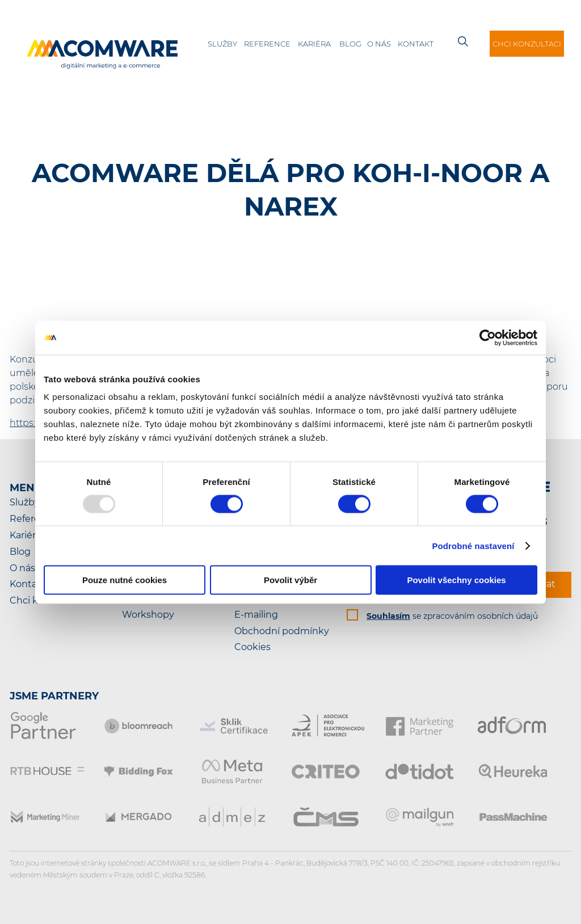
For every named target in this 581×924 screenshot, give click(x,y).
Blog (350, 44)
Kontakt (416, 44)
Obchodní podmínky (282, 631)
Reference (267, 44)
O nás (379, 44)
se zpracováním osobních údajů (452, 616)
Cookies (252, 647)
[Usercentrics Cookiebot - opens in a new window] (488, 337)
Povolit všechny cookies (456, 580)
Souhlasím (388, 616)
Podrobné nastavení (473, 545)
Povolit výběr (290, 580)
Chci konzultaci (527, 44)
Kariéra (314, 44)
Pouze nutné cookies (125, 580)
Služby (222, 44)
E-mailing (256, 615)
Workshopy (148, 615)
